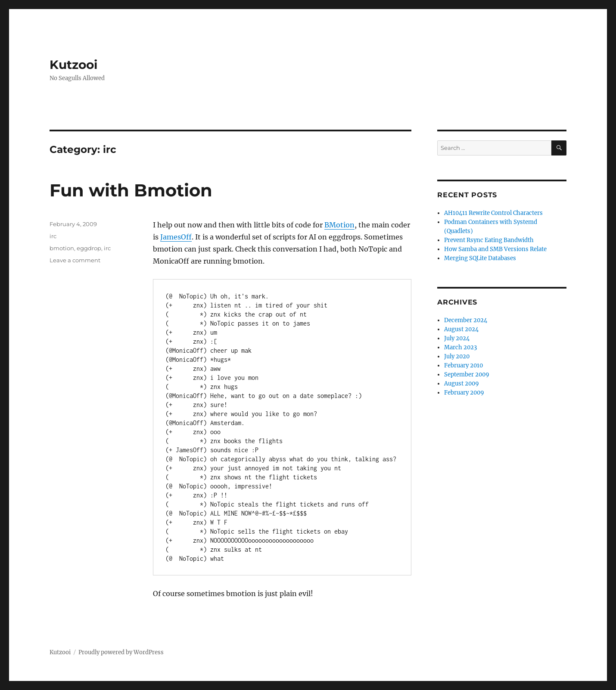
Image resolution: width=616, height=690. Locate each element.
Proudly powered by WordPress (121, 652)
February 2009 (464, 393)
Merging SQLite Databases (480, 258)
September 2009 (467, 375)
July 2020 (457, 356)
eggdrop (89, 248)
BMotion (339, 225)
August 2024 (461, 329)
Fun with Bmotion (131, 190)
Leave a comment (75, 260)
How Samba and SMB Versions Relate (495, 249)
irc (53, 236)
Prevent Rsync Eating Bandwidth (489, 240)
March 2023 (460, 347)
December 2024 (466, 320)
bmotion (62, 248)
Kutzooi (73, 65)
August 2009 (462, 384)
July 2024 (457, 338)
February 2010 (464, 365)
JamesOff (176, 237)
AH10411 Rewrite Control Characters (493, 213)
